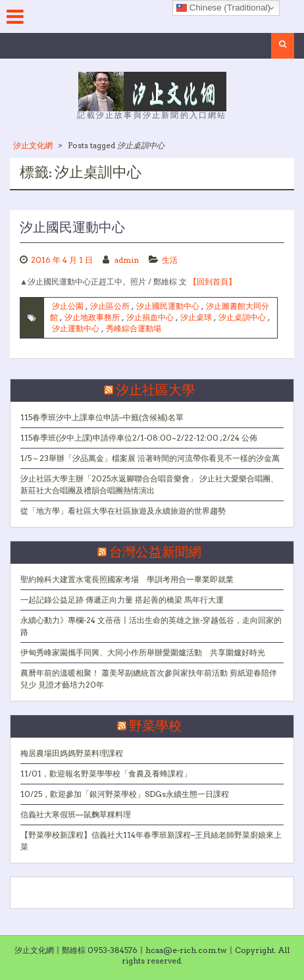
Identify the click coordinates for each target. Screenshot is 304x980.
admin (127, 260)
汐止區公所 (110, 306)
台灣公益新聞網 (155, 553)
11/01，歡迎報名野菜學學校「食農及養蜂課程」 (106, 774)
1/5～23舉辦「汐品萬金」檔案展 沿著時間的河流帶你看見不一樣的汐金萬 (150, 458)
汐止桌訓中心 (242, 317)
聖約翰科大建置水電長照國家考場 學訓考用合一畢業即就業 (127, 579)
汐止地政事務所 (92, 317)
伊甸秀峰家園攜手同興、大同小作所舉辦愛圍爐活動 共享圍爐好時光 (143, 652)
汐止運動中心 (76, 328)
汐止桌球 (196, 317)
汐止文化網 (33, 145)
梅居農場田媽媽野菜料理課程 (72, 753)
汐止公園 (68, 306)
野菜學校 (155, 726)
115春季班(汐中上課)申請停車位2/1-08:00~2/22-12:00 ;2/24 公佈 (139, 438)
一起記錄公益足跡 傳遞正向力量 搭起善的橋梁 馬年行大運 (122, 600)
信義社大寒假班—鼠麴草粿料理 (76, 814)
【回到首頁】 (213, 282)
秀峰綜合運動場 (134, 328)
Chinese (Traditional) (223, 8)
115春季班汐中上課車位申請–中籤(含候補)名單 (102, 417)
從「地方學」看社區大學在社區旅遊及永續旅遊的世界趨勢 (123, 511)
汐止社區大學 (155, 391)
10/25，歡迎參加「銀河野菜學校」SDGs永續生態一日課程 (125, 794)
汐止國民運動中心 (72, 228)
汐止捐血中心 (150, 317)
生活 (170, 260)
